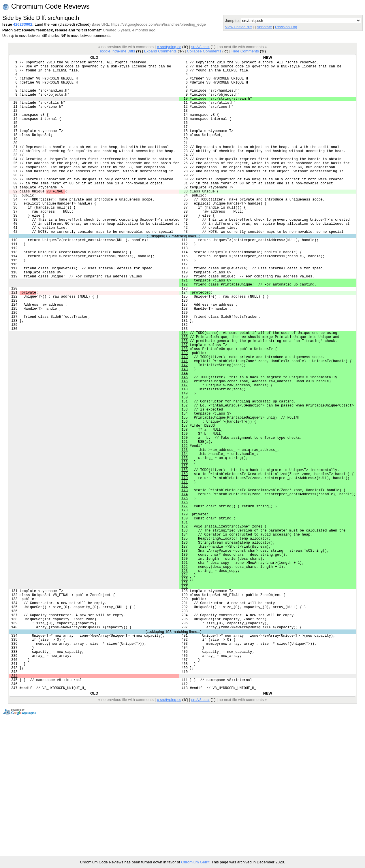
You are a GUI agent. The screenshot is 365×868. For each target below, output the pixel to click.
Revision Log (286, 27)
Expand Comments (160, 51)
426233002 (23, 24)
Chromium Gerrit (195, 862)
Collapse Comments (204, 51)
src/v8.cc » (200, 47)
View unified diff (238, 27)
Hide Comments (245, 51)
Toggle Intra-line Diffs (117, 51)
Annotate (264, 27)
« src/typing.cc (169, 47)
